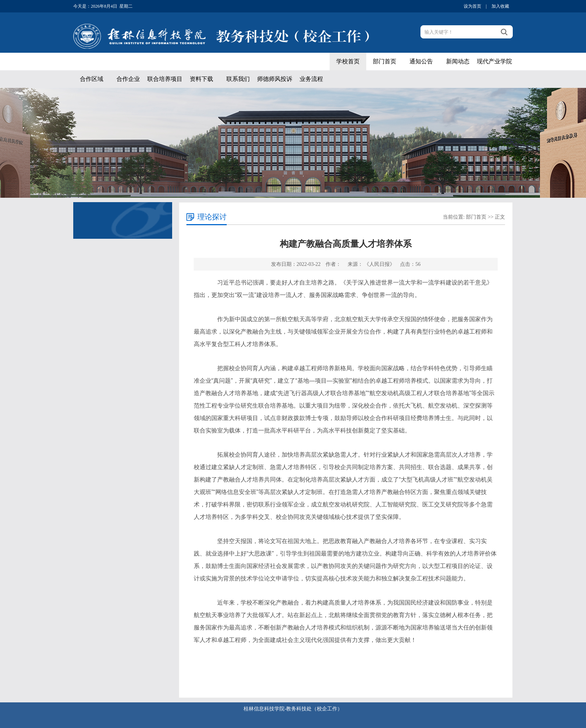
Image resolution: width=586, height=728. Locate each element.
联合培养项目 (165, 79)
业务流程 (311, 79)
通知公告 (421, 61)
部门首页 (385, 61)
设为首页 (472, 6)
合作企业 (128, 79)
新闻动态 (458, 61)
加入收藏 (500, 6)
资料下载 (201, 79)
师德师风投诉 (275, 79)
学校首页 (348, 61)
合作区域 (92, 79)
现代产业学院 (494, 61)
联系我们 (238, 79)
